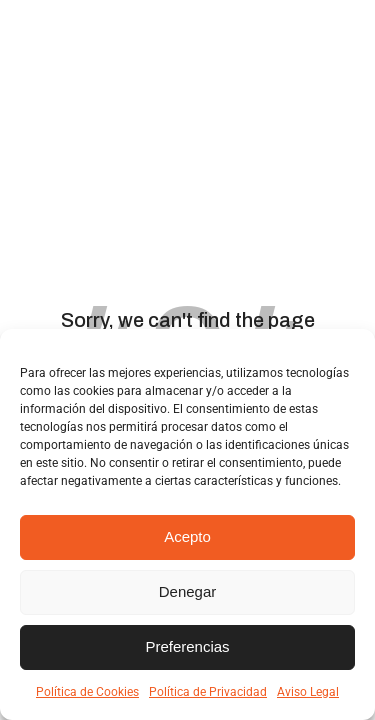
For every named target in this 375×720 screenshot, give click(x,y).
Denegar (188, 591)
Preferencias (187, 646)
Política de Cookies (87, 692)
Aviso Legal (308, 692)
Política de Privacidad (208, 692)
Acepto (187, 536)
